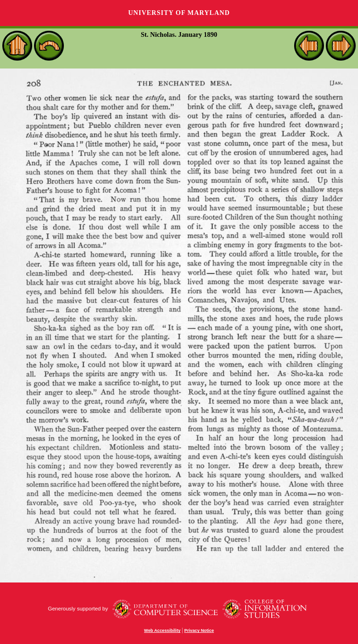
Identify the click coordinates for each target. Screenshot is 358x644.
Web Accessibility (162, 630)
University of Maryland (179, 13)
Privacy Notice (199, 630)
